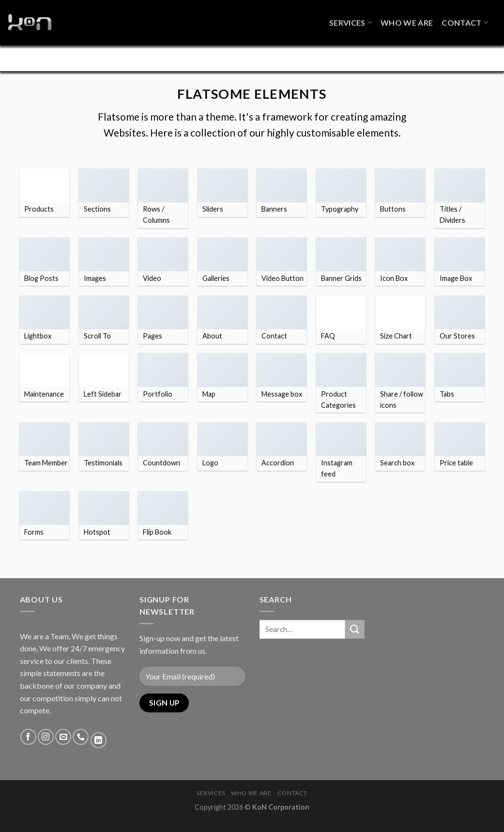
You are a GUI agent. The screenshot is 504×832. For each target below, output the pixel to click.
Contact (465, 18)
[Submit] (355, 641)
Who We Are (407, 18)
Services (351, 18)
